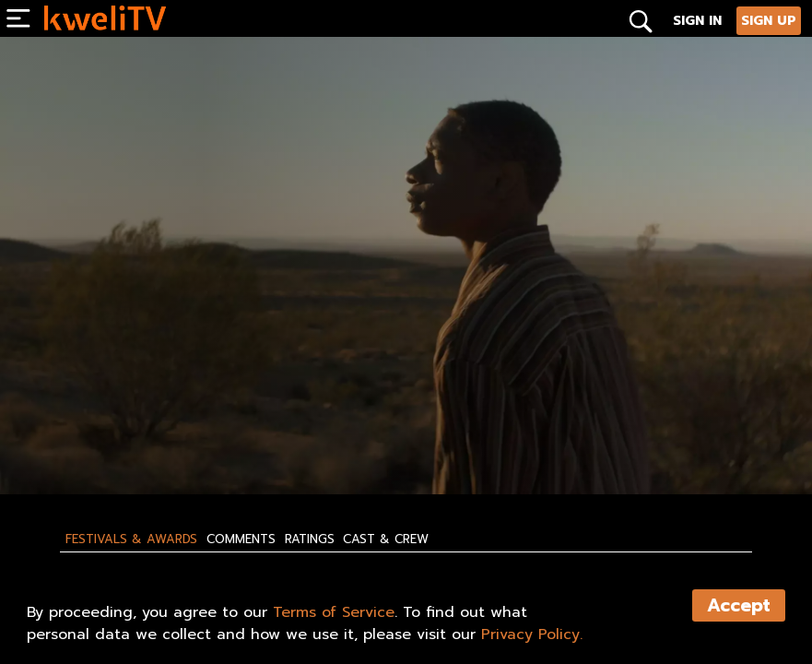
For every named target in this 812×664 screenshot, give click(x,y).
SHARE (402, 441)
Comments (241, 539)
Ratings (310, 539)
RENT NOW (217, 441)
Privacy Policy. (532, 634)
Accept (739, 605)
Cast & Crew (386, 539)
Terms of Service (334, 612)
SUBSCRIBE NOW (97, 441)
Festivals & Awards (131, 539)
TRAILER (313, 441)
